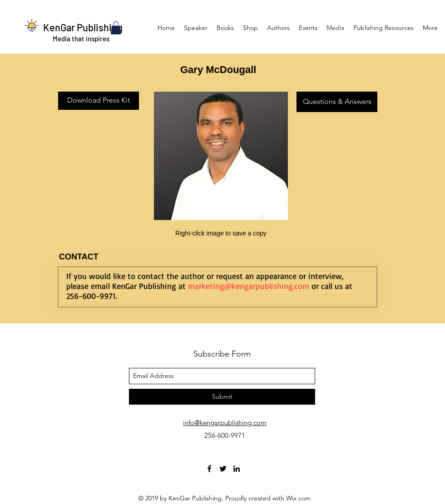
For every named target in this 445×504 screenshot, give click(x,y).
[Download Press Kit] (99, 101)
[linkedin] (237, 469)
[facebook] (209, 469)
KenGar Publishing (83, 27)
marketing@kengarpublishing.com (249, 286)
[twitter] (223, 469)
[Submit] (222, 397)
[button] (116, 28)
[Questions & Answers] (337, 102)
